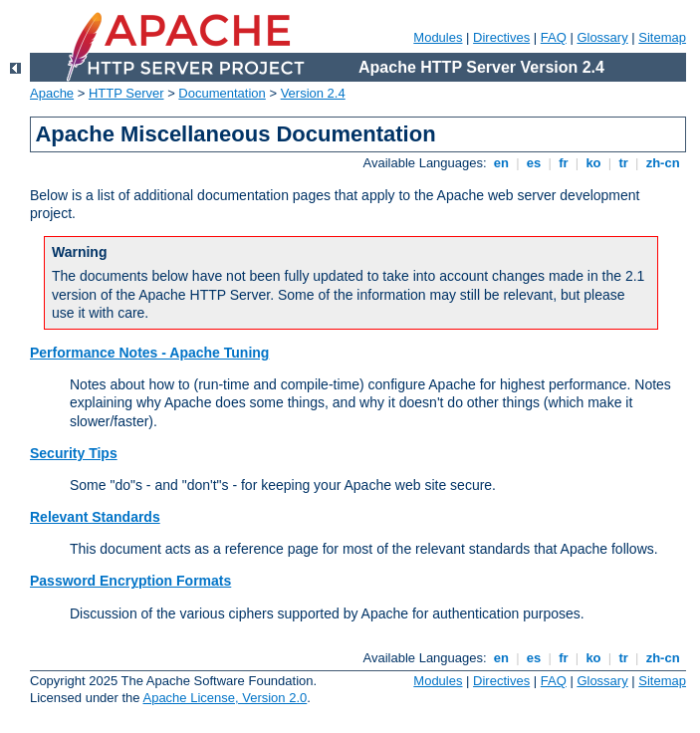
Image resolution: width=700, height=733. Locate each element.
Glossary (602, 37)
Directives (501, 37)
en (501, 163)
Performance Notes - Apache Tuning (149, 353)
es (534, 163)
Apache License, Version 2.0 (225, 698)
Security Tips (74, 453)
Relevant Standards (95, 517)
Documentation (222, 93)
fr (564, 163)
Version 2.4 (313, 93)
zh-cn (663, 163)
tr (624, 163)
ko (593, 163)
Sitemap (662, 37)
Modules (438, 37)
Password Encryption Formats (130, 581)
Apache (52, 93)
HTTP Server (126, 93)
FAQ (554, 37)
